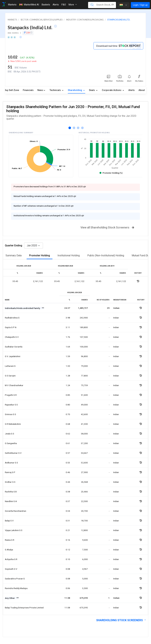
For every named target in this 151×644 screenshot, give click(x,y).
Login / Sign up (140, 5)
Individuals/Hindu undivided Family (23, 308)
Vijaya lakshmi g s (14, 530)
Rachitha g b (11, 492)
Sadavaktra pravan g (15, 579)
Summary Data (14, 255)
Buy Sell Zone (12, 90)
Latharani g (10, 366)
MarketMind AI (29, 5)
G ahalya (9, 550)
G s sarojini (10, 376)
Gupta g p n (11, 327)
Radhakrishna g (12, 318)
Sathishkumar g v (13, 453)
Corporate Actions (112, 90)
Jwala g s (10, 434)
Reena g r (10, 540)
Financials (28, 90)
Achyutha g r (11, 559)
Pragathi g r (11, 395)
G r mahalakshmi (13, 424)
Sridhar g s (10, 482)
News (40, 90)
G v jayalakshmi (13, 356)
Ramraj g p (10, 472)
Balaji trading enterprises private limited (24, 608)
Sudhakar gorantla (14, 347)
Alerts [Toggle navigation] (56, 5)
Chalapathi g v (12, 337)
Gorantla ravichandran (16, 511)
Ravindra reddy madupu (16, 588)
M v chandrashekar (14, 385)
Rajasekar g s (11, 405)
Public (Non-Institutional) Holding (106, 255)
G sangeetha (11, 443)
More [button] (73, 5)
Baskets (46, 5)
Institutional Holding (69, 255)
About (142, 90)
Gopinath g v (11, 569)
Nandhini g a (11, 501)
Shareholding (75, 90)
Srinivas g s (10, 414)
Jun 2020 (32, 245)
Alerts (132, 90)
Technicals (56, 90)
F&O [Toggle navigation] (64, 5)
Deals (92, 90)
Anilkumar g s (11, 463)
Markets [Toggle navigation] (12, 5)
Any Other (10, 598)
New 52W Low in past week (24, 61)
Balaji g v (9, 521)
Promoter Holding (40, 255)
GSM (28, 33)
